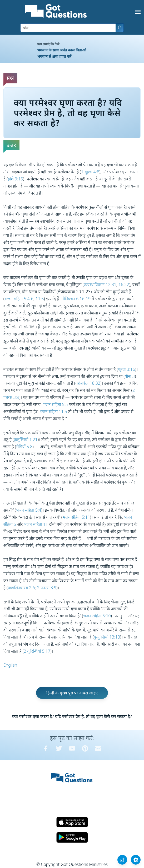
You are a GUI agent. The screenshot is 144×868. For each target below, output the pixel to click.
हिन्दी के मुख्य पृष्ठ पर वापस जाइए (72, 693)
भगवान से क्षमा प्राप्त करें (54, 56)
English (10, 665)
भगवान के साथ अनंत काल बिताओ (62, 50)
